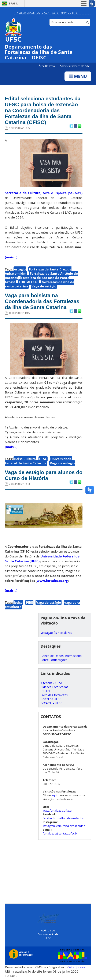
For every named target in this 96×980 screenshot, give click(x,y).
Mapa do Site (69, 13)
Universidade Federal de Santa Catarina (38, 461)
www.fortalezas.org (52, 581)
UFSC (43, 459)
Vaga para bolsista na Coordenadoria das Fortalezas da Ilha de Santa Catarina (43, 301)
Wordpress (77, 967)
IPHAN (45, 691)
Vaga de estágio (44, 286)
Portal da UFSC (51, 699)
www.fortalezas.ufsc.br (58, 811)
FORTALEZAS (29, 282)
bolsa (18, 602)
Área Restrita (47, 66)
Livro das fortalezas (54, 695)
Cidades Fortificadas (54, 687)
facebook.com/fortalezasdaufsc (63, 818)
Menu (78, 76)
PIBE (29, 602)
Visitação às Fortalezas (56, 633)
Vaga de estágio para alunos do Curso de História (40, 475)
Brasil (13, 3)
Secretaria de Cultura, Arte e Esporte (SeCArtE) (44, 193)
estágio (20, 269)
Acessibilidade (26, 13)
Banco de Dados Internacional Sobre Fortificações (61, 658)
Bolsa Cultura (25, 459)
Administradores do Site (75, 66)
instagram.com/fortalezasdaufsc (64, 826)
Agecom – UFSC (52, 683)
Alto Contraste (48, 13)
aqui (54, 795)
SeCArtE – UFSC (51, 703)
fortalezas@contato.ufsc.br (60, 833)
